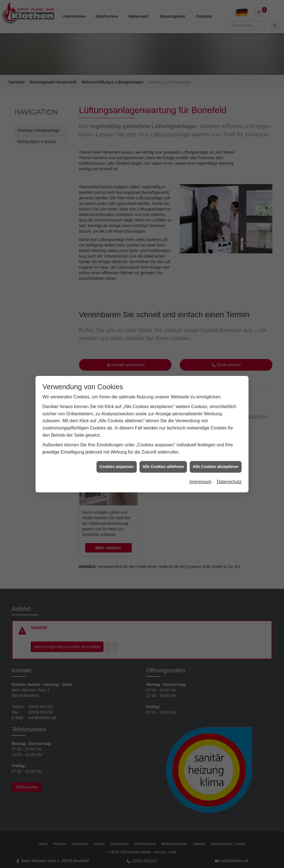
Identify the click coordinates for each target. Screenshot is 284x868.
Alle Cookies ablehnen (163, 464)
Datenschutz (229, 479)
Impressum (200, 479)
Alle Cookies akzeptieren (216, 464)
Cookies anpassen (117, 464)
